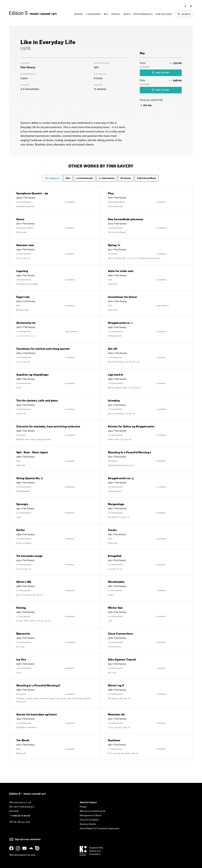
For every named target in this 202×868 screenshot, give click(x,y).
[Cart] (191, 6)
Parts (145, 82)
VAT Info (146, 105)
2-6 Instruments (84, 178)
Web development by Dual (22, 855)
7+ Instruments (107, 178)
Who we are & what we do (93, 811)
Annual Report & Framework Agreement (100, 828)
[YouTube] (25, 848)
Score (145, 65)
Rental (116, 14)
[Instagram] (18, 848)
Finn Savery (28, 67)
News (127, 14)
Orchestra (126, 178)
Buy (106, 14)
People (83, 807)
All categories (52, 178)
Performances (143, 14)
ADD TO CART (161, 73)
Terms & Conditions (89, 820)
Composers (93, 14)
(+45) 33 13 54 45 (21, 815)
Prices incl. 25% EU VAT (151, 100)
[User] (185, 6)
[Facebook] (12, 848)
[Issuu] (38, 848)
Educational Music (147, 178)
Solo (68, 178)
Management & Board (91, 815)
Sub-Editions (164, 14)
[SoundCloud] (31, 848)
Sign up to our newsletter (25, 839)
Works (79, 14)
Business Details (88, 824)
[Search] (184, 14)
